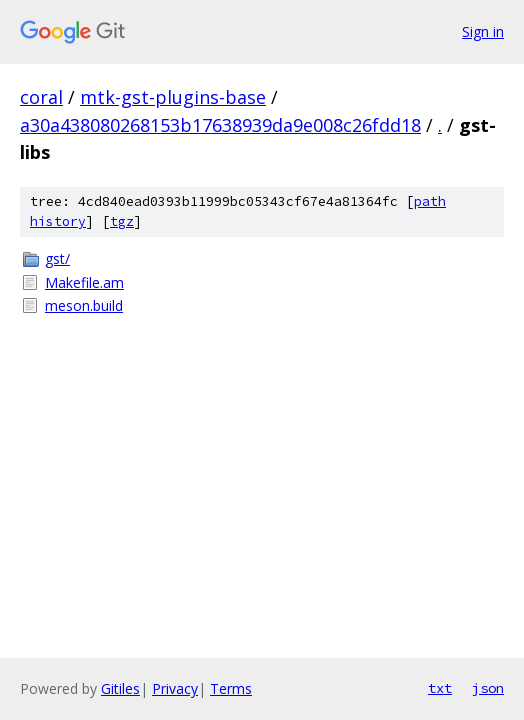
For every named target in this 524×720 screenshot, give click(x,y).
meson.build (84, 305)
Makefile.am (84, 282)
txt (440, 688)
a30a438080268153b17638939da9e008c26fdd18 (220, 125)
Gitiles (120, 688)
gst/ (57, 258)
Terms (231, 688)
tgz (122, 221)
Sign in (483, 31)
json (488, 688)
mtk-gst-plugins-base (173, 97)
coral (41, 97)
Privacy (175, 688)
